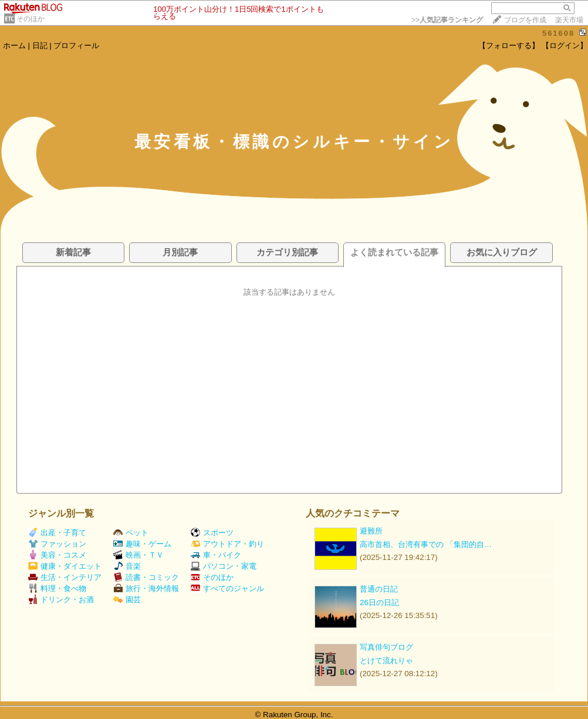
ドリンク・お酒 (61, 600)
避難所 (371, 531)
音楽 (127, 566)
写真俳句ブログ (386, 647)
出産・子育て (57, 533)
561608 (558, 33)
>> (447, 20)
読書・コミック (146, 577)
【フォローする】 (509, 45)
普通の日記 (379, 589)
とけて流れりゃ (386, 661)
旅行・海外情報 (146, 588)
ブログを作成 (525, 20)
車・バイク (216, 555)
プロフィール (76, 45)
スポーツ (212, 533)
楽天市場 (569, 20)
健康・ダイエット (65, 566)
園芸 (127, 600)
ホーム (14, 45)
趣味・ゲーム (142, 544)
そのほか (31, 19)
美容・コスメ (57, 555)
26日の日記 (379, 602)
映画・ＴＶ (138, 555)
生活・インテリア (65, 577)
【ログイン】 (565, 45)
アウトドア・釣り (227, 544)
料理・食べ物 (57, 588)
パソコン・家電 (224, 566)
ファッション (57, 544)
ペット (131, 533)
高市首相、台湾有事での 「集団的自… (426, 544)
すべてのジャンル (227, 588)
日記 (40, 45)
